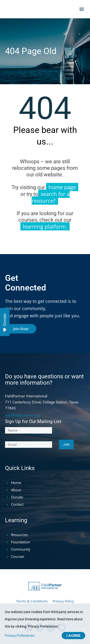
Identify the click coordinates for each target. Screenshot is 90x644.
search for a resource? (51, 197)
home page (62, 187)
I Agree (73, 636)
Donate (5, 323)
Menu (82, 9)
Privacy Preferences (20, 636)
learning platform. (45, 226)
